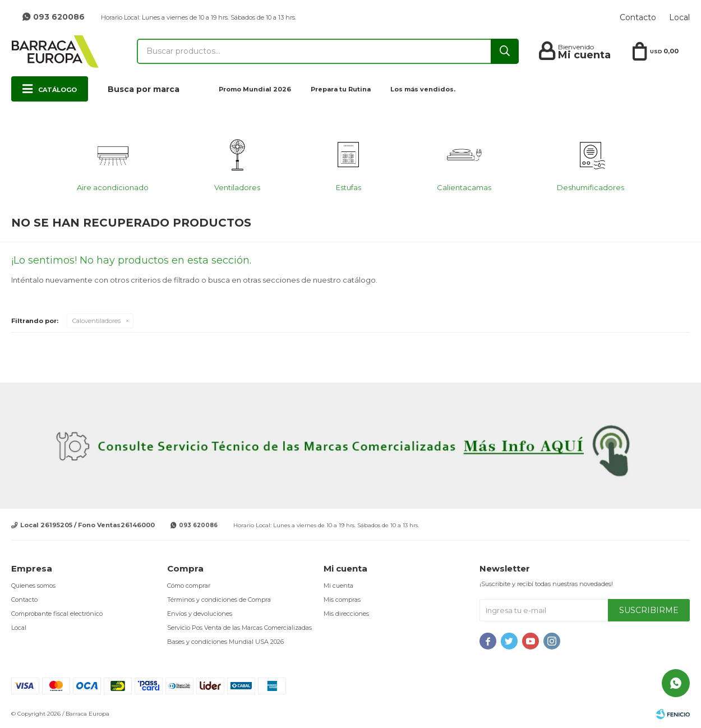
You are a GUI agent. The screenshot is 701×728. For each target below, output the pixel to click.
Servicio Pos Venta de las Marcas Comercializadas (239, 628)
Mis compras (342, 600)
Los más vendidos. (423, 89)
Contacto (638, 17)
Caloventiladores (96, 321)
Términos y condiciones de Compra (219, 600)
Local (679, 17)
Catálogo (57, 90)
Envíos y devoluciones (200, 614)
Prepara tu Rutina (341, 89)
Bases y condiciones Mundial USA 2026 (225, 642)
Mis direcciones (346, 614)
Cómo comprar (189, 586)
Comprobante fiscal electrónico (57, 614)
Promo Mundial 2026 (255, 89)
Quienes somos (33, 586)
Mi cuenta (338, 586)
